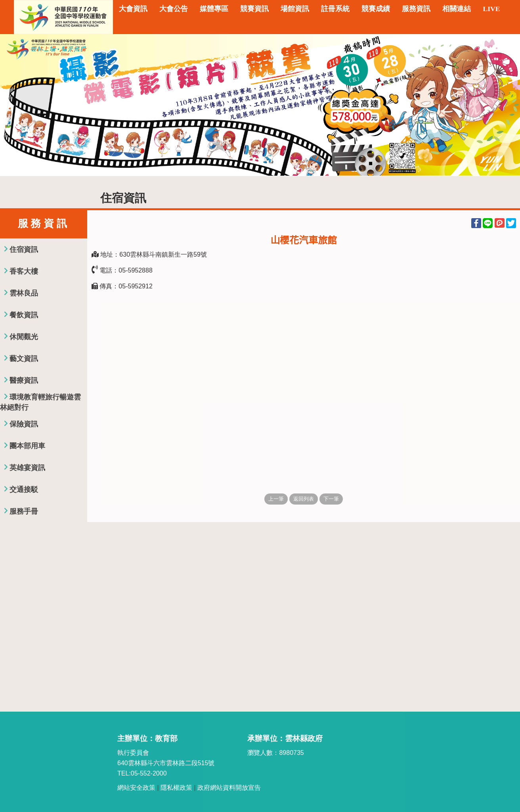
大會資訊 (133, 9)
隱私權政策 (176, 788)
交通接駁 (24, 490)
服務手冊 (24, 511)
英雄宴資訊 (27, 468)
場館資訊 (295, 9)
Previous (14, 105)
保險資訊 (24, 424)
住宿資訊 (24, 250)
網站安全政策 (136, 788)
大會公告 (174, 9)
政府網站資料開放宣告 (229, 788)
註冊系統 (335, 9)
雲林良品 (24, 293)
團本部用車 (27, 446)
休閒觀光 (24, 337)
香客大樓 (24, 271)
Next (506, 105)
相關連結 (457, 9)
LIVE (491, 9)
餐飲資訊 (24, 315)
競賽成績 (376, 9)
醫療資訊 (24, 380)
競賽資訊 (254, 9)
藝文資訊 (24, 359)
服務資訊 (416, 9)
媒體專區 (214, 9)
